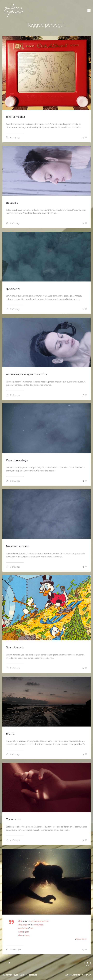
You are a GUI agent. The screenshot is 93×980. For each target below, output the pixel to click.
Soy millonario (15, 647)
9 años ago (15, 840)
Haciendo (23, 928)
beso (27, 935)
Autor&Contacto (73, 975)
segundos (38, 925)
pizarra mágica (15, 117)
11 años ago (15, 950)
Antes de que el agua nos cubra (26, 374)
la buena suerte (40, 921)
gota (27, 932)
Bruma (10, 733)
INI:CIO (87, 975)
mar (32, 928)
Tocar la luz (13, 819)
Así (20, 921)
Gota (20, 932)
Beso (21, 935)
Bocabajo (12, 203)
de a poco (23, 925)
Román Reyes (12, 975)
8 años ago (15, 137)
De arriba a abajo (17, 460)
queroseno (13, 288)
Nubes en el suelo (18, 546)
